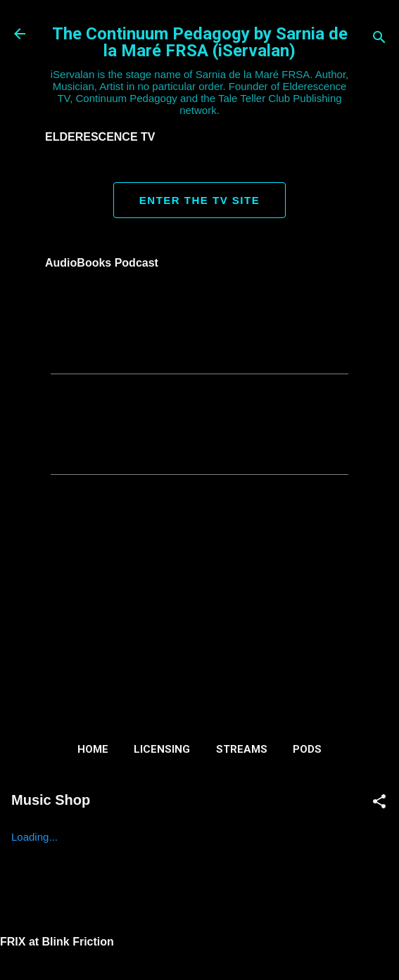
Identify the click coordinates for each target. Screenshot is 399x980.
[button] (379, 802)
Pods (307, 749)
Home (93, 749)
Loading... (34, 837)
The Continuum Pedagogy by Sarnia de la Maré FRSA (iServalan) (200, 42)
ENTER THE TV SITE (199, 200)
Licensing (162, 749)
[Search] (379, 38)
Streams (242, 749)
